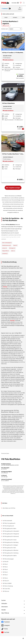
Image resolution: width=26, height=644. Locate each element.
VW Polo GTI (6, 581)
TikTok (6, 637)
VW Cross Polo (6, 589)
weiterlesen (4, 239)
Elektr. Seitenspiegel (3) (7, 243)
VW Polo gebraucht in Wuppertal (11, 534)
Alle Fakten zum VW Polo (9, 508)
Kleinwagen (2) (12, 248)
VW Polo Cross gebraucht (9, 523)
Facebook (7, 630)
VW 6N (6, 17)
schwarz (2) (5, 248)
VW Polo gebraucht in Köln (9, 548)
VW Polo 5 (13, 320)
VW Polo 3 (5, 572)
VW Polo (5, 287)
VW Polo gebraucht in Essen (10, 540)
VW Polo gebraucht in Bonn (9, 528)
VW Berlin (15, 17)
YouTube (7, 640)
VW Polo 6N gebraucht (8, 526)
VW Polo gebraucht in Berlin (10, 556)
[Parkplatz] (21, 3)
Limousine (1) (5, 254)
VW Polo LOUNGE (7, 583)
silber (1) (13, 251)
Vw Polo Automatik (7, 521)
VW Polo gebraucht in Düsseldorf (11, 531)
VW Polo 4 (5, 569)
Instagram (7, 633)
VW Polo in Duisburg (8, 586)
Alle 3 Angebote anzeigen (13, 188)
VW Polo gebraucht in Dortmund (11, 536)
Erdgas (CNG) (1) (6, 251)
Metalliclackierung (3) (7, 245)
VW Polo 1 (5, 567)
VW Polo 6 (5, 578)
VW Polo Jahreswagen (8, 559)
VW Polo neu (6, 591)
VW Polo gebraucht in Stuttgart (10, 545)
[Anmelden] (15, 3)
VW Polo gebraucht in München (10, 550)
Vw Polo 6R (5, 562)
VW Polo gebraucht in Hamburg (11, 553)
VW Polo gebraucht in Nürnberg (11, 542)
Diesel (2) (15, 245)
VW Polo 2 (5, 564)
